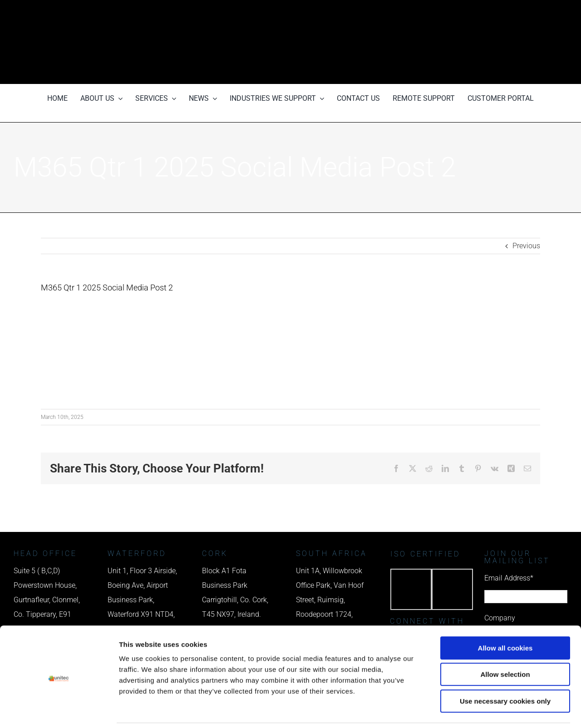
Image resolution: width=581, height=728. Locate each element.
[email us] (464, 42)
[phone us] (464, 12)
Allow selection (505, 644)
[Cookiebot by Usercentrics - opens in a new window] (59, 710)
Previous (526, 246)
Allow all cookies (505, 617)
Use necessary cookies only (505, 670)
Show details (476, 710)
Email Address (509, 578)
